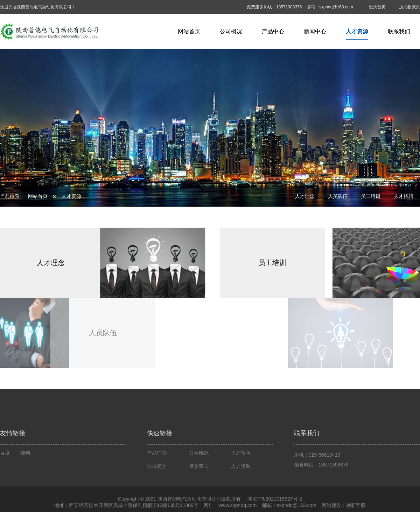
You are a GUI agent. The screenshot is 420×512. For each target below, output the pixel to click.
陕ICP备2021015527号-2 (274, 508)
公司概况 (231, 31)
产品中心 (273, 31)
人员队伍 (338, 197)
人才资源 (357, 31)
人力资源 (241, 491)
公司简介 (157, 491)
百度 (5, 477)
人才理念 (305, 197)
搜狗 (25, 477)
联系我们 (399, 31)
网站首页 (189, 31)
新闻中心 (315, 31)
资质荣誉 (199, 491)
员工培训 (371, 197)
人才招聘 (404, 197)
